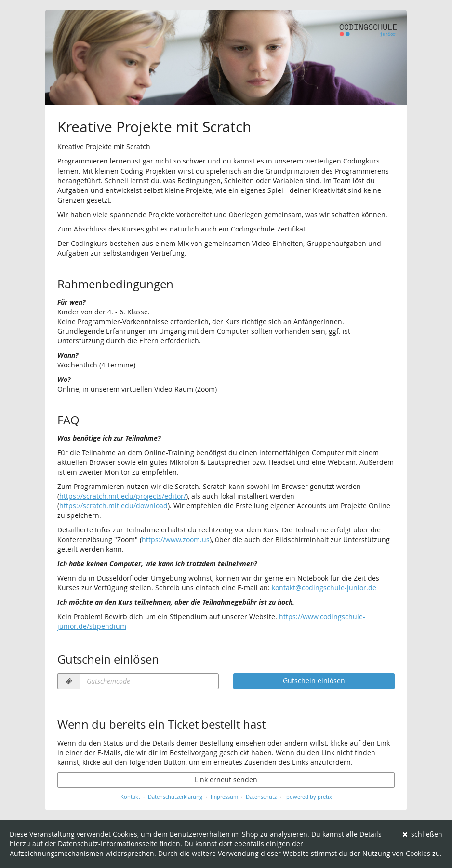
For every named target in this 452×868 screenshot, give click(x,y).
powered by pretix (309, 796)
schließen (423, 834)
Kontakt (130, 796)
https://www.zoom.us (176, 539)
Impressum (224, 796)
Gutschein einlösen (314, 681)
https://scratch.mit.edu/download (113, 506)
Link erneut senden (226, 780)
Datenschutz (261, 796)
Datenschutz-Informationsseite (108, 844)
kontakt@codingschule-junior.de (324, 588)
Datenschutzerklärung (175, 796)
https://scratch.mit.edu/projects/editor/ (123, 496)
